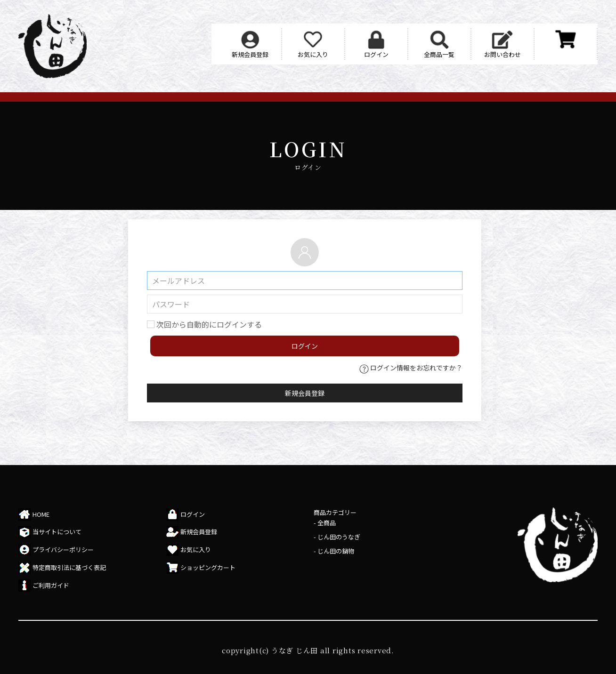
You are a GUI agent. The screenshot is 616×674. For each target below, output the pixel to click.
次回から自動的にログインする (209, 324)
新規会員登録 (305, 393)
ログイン (305, 346)
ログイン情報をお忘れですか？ (411, 368)
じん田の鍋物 (336, 551)
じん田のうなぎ (339, 537)
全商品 (327, 523)
